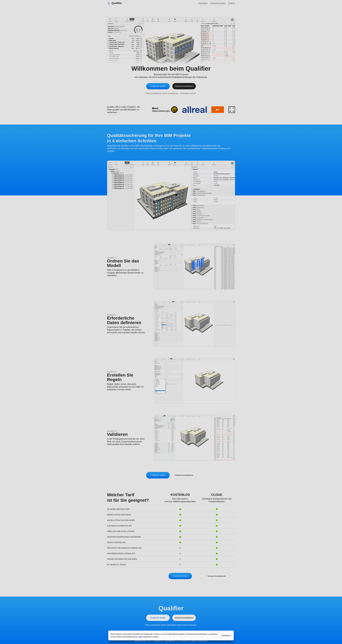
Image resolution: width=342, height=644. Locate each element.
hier (141, 637)
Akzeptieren (226, 635)
